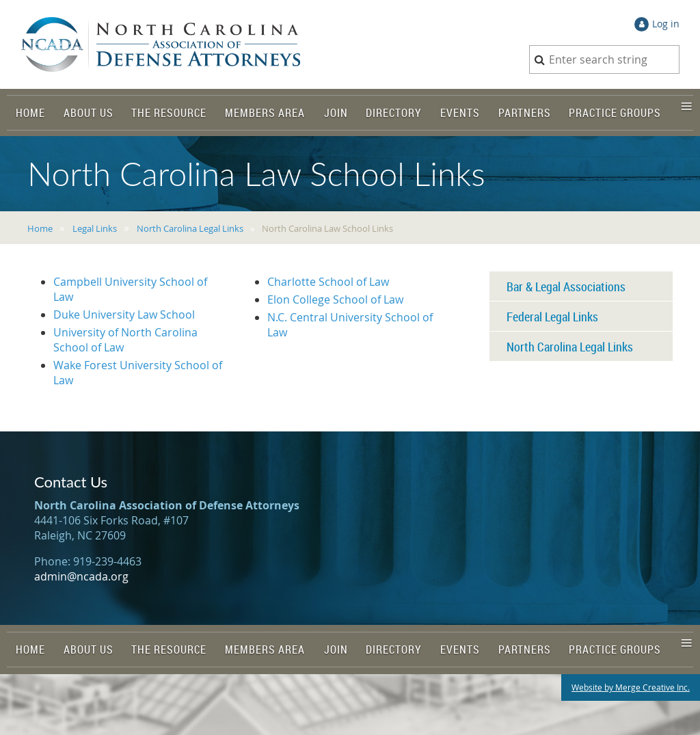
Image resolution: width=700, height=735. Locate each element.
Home (40, 228)
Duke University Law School (124, 315)
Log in (666, 24)
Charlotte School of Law (328, 282)
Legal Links (95, 228)
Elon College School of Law (335, 299)
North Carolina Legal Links (190, 228)
